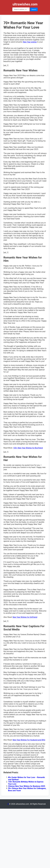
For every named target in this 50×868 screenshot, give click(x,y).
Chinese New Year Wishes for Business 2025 (27, 786)
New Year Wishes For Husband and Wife (29, 740)
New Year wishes (30, 42)
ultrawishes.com (25, 4)
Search (34, 9)
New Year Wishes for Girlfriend (25, 617)
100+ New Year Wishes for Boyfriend (28, 448)
